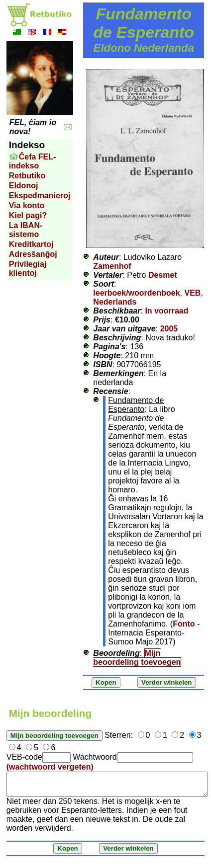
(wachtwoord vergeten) (50, 767)
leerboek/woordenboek (136, 293)
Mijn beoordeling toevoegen (137, 658)
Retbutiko (27, 176)
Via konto (27, 205)
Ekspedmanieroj (40, 196)
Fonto (184, 624)
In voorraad (166, 311)
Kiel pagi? (28, 215)
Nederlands (115, 302)
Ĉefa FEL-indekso (33, 161)
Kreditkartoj (31, 244)
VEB (192, 293)
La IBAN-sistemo (26, 230)
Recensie (110, 391)
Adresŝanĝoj (33, 254)
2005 (169, 329)
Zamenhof (112, 266)
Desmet (163, 275)
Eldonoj (24, 186)
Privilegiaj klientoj (28, 269)
